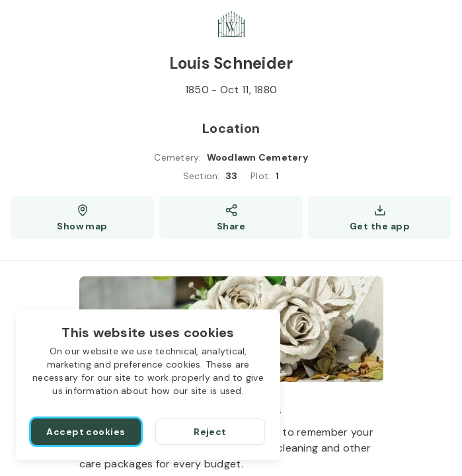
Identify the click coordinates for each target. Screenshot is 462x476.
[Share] (231, 218)
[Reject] (210, 432)
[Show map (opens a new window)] (82, 218)
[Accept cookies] (86, 432)
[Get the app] (380, 218)
